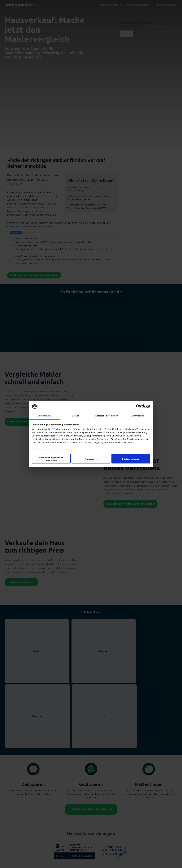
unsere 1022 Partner (51, 429)
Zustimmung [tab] (44, 416)
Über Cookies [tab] (138, 416)
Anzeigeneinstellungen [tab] (107, 416)
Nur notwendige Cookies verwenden (51, 459)
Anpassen (91, 459)
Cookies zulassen (131, 459)
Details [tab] (76, 416)
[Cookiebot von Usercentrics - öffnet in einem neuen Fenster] (138, 407)
